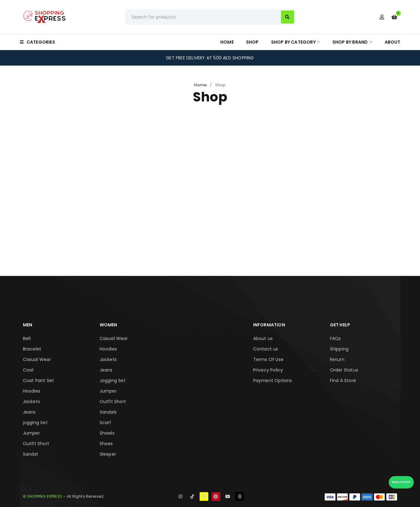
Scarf (106, 423)
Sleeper (108, 454)
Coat (28, 370)
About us (263, 338)
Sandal (30, 454)
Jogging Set (113, 380)
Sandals (108, 412)
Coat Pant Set (39, 380)
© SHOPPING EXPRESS (43, 496)
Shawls (107, 433)
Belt (27, 338)
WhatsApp (401, 482)
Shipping (339, 349)
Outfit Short (36, 444)
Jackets (31, 402)
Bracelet (32, 349)
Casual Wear (37, 359)
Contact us (266, 349)
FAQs (336, 338)
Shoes (106, 444)
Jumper (31, 433)
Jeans (29, 412)
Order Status (344, 370)
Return (337, 359)
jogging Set (35, 423)
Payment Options (273, 380)
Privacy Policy (268, 370)
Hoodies (32, 391)
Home (200, 85)
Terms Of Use (268, 359)
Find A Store (343, 380)
